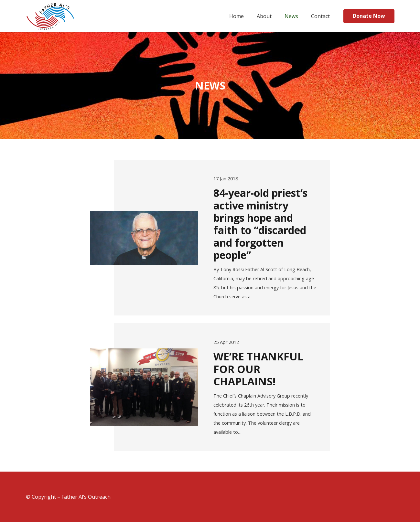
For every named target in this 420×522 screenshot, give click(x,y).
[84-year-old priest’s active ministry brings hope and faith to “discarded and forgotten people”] (144, 238)
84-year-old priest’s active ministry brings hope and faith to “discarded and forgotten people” (260, 224)
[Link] (50, 16)
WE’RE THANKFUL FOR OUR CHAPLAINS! (258, 369)
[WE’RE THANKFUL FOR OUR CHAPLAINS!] (144, 387)
